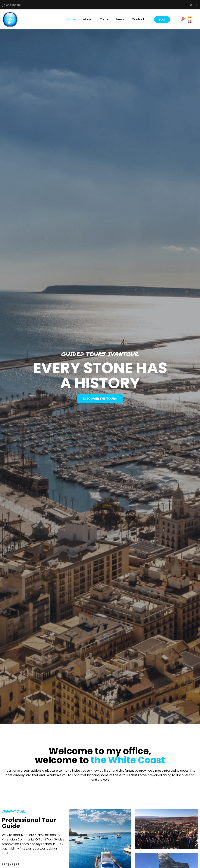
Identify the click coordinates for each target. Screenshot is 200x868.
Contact (138, 19)
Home (71, 19)
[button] (162, 20)
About (88, 19)
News (120, 19)
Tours (104, 19)
